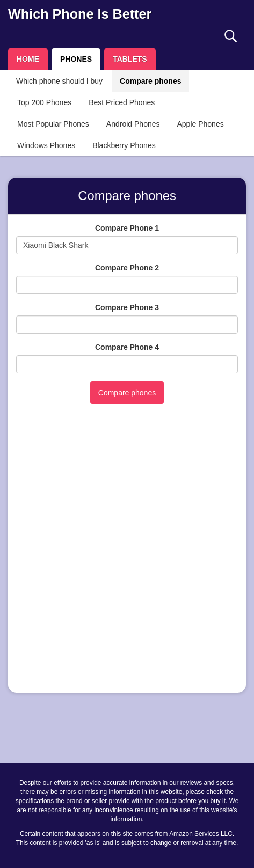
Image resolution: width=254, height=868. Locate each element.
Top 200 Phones (44, 102)
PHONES (76, 59)
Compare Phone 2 (127, 268)
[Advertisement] (127, 558)
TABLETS (130, 59)
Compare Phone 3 (127, 307)
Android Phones (133, 124)
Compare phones (150, 81)
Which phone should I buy (59, 81)
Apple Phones (201, 124)
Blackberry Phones (124, 145)
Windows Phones (46, 145)
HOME (28, 59)
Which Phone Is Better (80, 14)
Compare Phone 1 (127, 228)
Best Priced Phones (122, 102)
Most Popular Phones (53, 124)
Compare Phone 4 (127, 347)
